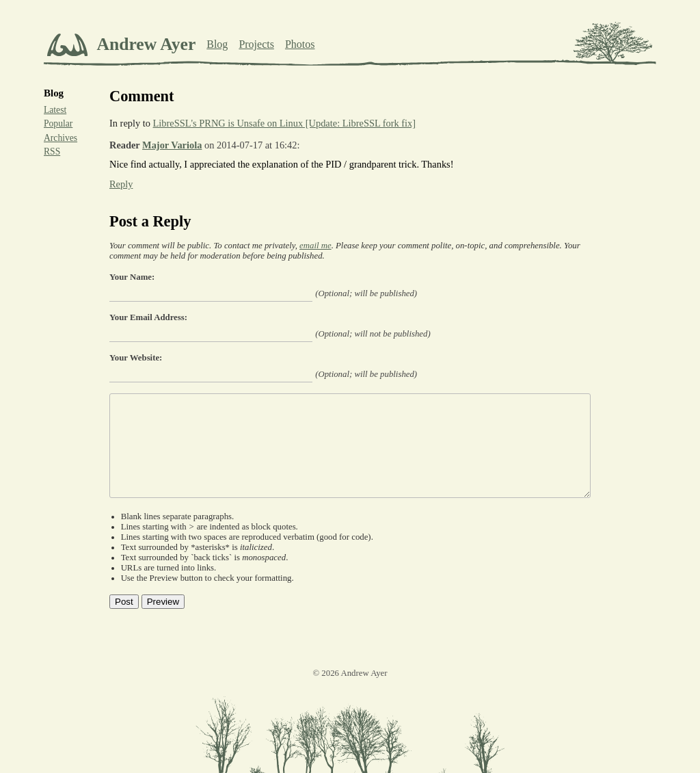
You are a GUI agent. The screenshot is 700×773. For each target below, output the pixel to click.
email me (315, 246)
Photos (300, 44)
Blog (217, 44)
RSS (52, 152)
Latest (55, 110)
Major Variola (172, 145)
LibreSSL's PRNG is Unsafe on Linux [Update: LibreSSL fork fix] (285, 123)
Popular (58, 123)
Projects (256, 44)
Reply (121, 184)
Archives (60, 138)
